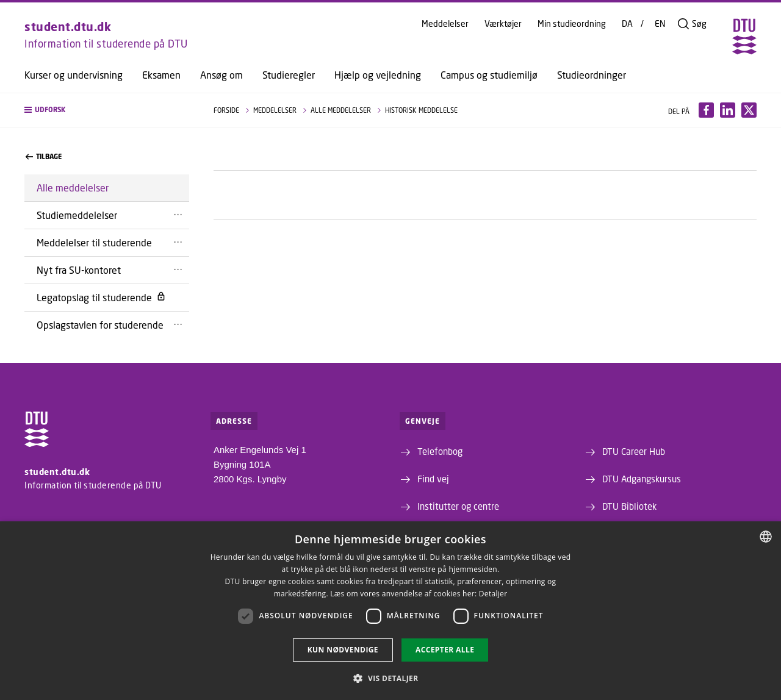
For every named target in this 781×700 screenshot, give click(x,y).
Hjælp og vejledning (378, 75)
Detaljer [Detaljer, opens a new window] (493, 594)
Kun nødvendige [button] (343, 650)
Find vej (433, 479)
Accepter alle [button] (445, 650)
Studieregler (289, 75)
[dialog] (390, 611)
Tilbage (44, 157)
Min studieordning (572, 24)
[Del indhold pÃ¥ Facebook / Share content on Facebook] (706, 110)
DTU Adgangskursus (642, 479)
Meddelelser (445, 24)
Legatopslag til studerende (101, 297)
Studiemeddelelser (77, 215)
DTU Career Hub (634, 451)
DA (627, 24)
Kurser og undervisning (74, 75)
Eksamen (161, 75)
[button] (107, 110)
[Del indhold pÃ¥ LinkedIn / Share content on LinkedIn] (728, 110)
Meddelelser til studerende (94, 242)
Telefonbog (440, 451)
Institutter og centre (458, 506)
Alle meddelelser (73, 187)
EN (660, 24)
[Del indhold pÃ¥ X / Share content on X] (749, 110)
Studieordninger (592, 75)
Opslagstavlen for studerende (100, 325)
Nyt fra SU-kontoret (79, 270)
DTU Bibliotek (629, 506)
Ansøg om (221, 75)
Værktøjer (503, 24)
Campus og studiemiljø (489, 75)
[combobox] (766, 537)
